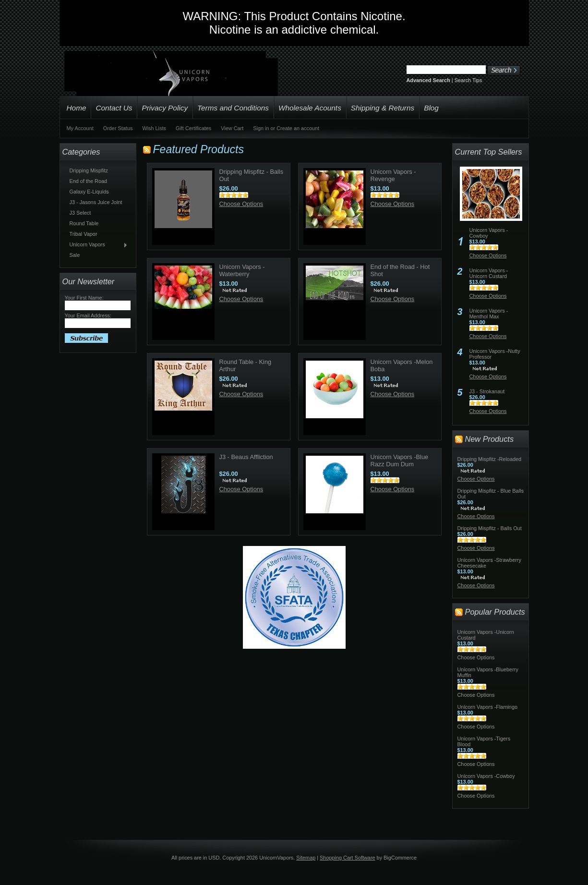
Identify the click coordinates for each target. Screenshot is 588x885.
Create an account (298, 128)
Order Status (118, 128)
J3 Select (80, 213)
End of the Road (89, 181)
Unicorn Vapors (96, 245)
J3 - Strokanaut (487, 391)
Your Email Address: (88, 315)
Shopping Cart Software (347, 858)
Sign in (261, 128)
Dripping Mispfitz (89, 170)
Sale (75, 255)
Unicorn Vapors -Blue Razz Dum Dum (400, 461)
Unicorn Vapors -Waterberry (242, 270)
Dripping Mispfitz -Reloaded (490, 459)
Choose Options (241, 204)
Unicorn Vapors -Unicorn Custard (489, 273)
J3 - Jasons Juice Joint (96, 202)
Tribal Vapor (84, 234)
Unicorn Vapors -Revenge (393, 175)
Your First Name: (84, 298)
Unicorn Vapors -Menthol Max (489, 314)
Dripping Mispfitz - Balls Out (490, 528)
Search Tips (468, 80)
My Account (80, 128)
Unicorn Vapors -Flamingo (488, 707)
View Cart (232, 128)
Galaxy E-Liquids (89, 192)
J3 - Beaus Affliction (246, 457)
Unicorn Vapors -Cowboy (486, 776)
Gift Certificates (193, 128)
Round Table (84, 223)
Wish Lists (154, 128)
